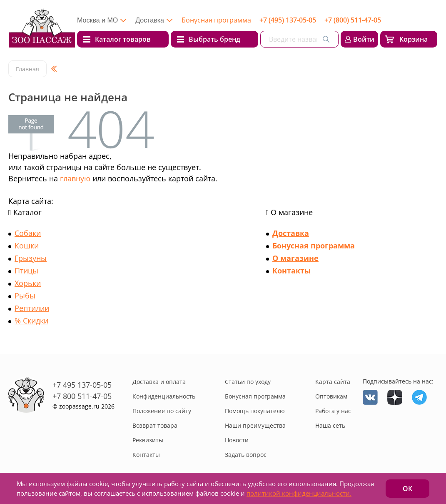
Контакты (292, 271)
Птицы (26, 271)
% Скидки (31, 321)
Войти (364, 39)
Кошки (27, 246)
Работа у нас (333, 411)
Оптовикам (331, 396)
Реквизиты (148, 440)
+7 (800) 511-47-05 (353, 20)
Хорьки (28, 283)
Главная (27, 69)
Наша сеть (330, 425)
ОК (407, 489)
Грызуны (31, 258)
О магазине (295, 258)
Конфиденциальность (164, 396)
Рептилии (32, 308)
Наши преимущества (255, 425)
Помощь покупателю (255, 411)
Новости (237, 440)
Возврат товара (155, 425)
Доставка (291, 233)
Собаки (28, 233)
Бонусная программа (216, 20)
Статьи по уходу (248, 382)
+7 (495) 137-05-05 (288, 20)
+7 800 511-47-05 (82, 396)
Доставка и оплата (159, 382)
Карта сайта (333, 382)
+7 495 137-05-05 (82, 385)
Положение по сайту (162, 411)
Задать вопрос (246, 455)
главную (75, 178)
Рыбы (25, 296)
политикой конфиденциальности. (299, 493)
